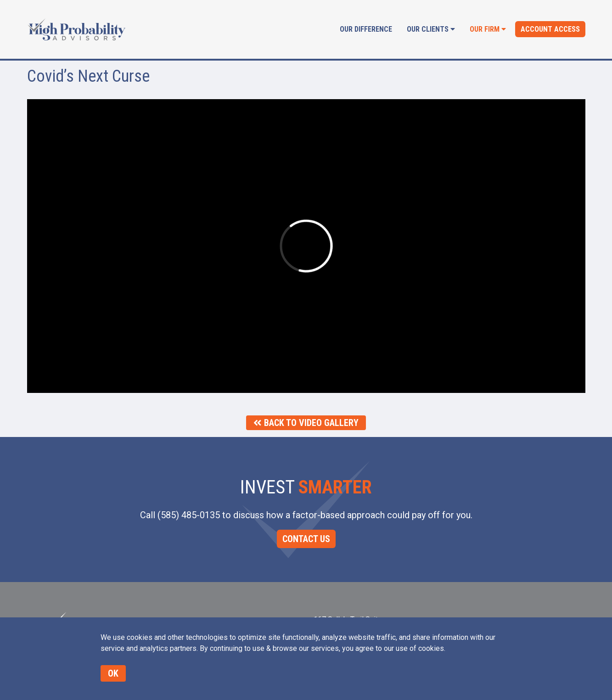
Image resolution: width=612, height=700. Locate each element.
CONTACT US (306, 539)
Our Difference (366, 29)
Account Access (550, 29)
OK (113, 673)
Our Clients (431, 29)
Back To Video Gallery (306, 423)
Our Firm (488, 29)
